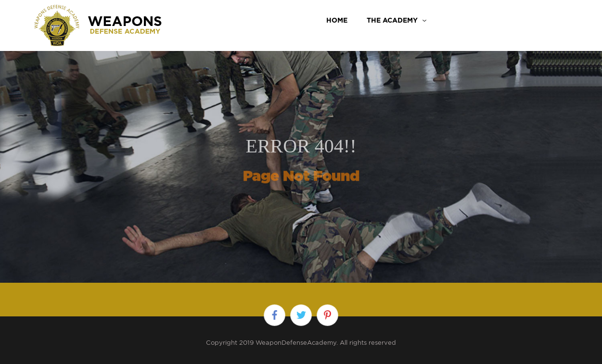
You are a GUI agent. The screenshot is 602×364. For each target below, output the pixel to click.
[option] (301, 156)
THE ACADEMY (392, 20)
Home (337, 20)
